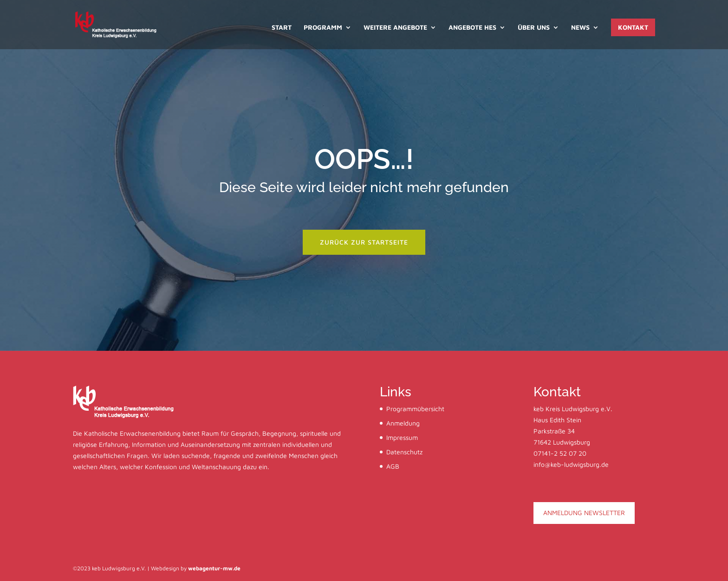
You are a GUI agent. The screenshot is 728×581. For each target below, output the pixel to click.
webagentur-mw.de (214, 568)
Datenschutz (404, 452)
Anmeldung (403, 423)
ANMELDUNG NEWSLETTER (584, 513)
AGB (393, 466)
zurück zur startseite (364, 242)
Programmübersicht (415, 409)
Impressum (402, 437)
